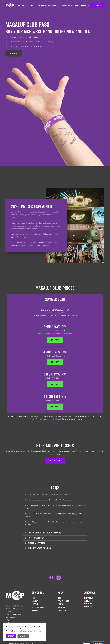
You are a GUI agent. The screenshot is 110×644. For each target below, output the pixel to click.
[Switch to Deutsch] (94, 602)
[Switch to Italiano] (94, 605)
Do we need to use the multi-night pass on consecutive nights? (51, 494)
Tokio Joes (35, 222)
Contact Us (86, 5)
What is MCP (22, 5)
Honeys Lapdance (38, 608)
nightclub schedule (54, 419)
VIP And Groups (44, 5)
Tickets (60, 605)
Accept (11, 636)
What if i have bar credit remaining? (41, 549)
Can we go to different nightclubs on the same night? (48, 533)
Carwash (43, 222)
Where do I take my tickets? (38, 544)
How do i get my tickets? (37, 538)
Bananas (22, 222)
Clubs (33, 5)
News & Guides (67, 5)
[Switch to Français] (94, 599)
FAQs (77, 5)
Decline (23, 636)
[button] (55, 494)
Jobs (59, 599)
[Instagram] (59, 579)
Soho (28, 222)
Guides (56, 5)
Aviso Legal (37, 631)
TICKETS (98, 5)
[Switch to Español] (94, 608)
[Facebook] (51, 579)
